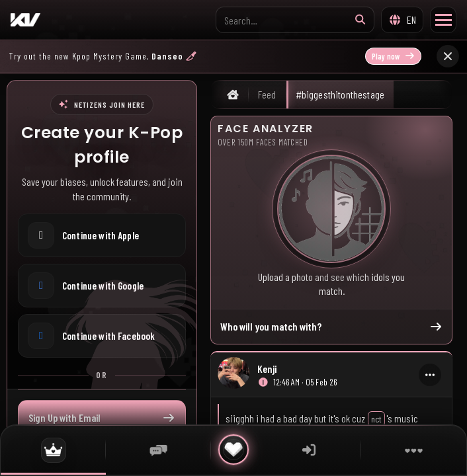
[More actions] (430, 375)
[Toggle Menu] (443, 20)
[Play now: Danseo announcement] (220, 56)
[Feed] (53, 450)
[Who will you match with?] (331, 209)
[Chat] (158, 450)
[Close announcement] (448, 56)
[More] (414, 450)
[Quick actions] (233, 450)
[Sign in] (309, 450)
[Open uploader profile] (233, 375)
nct (376, 419)
